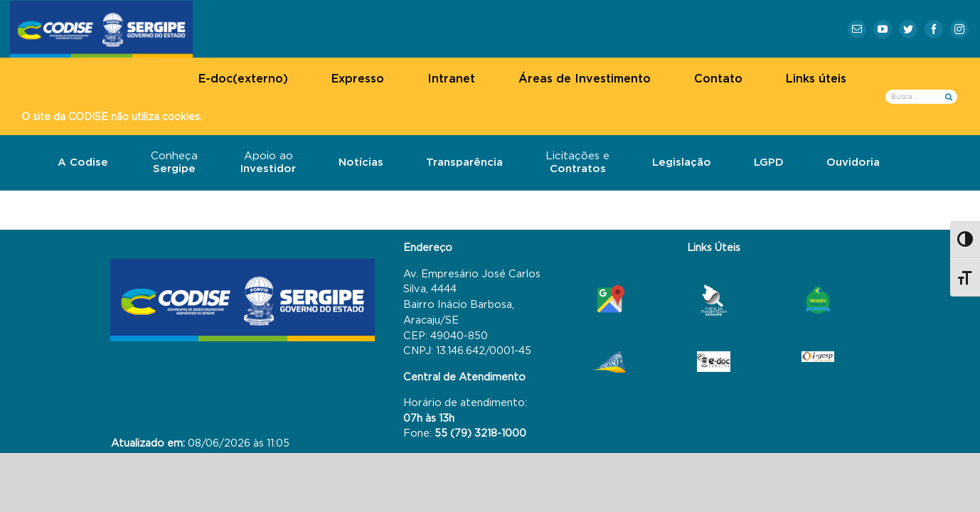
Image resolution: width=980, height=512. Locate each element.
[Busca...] (921, 97)
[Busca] (948, 96)
